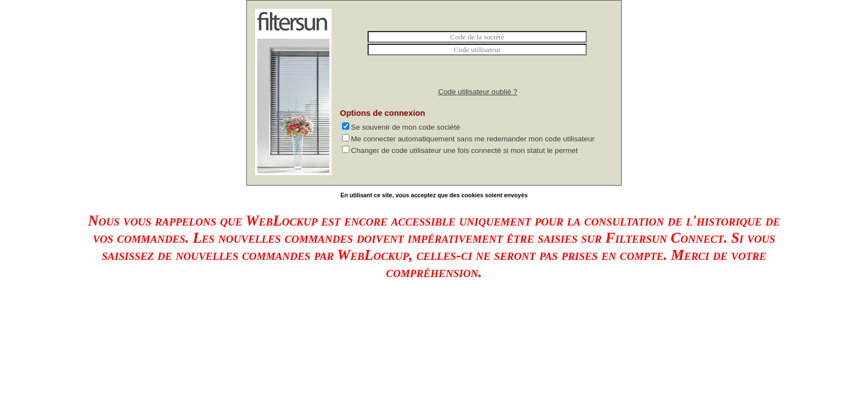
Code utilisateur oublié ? (478, 92)
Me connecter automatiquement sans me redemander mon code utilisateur (474, 139)
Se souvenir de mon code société (407, 127)
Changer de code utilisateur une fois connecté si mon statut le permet (465, 150)
